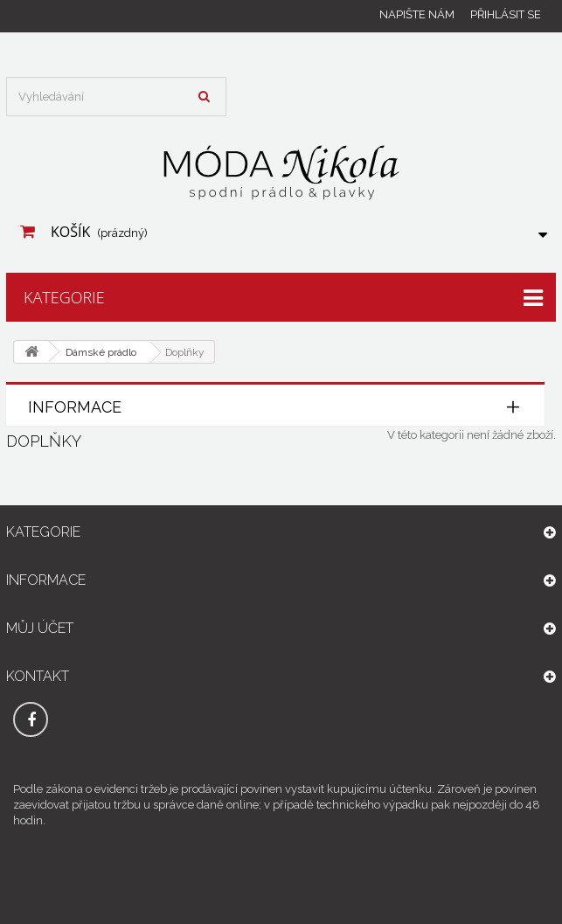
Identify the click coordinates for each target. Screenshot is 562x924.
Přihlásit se (506, 14)
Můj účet (40, 628)
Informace (75, 407)
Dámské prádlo (101, 352)
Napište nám (417, 14)
